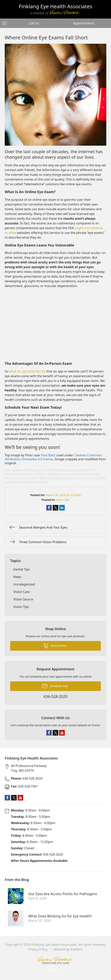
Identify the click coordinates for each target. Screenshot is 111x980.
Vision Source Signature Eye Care (55, 959)
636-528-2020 (27, 778)
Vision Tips (63, 500)
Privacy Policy (38, 949)
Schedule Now (55, 686)
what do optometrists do (27, 371)
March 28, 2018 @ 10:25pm (63, 495)
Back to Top (55, 970)
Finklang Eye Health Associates (54, 945)
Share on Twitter (55, 508)
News (17, 577)
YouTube (62, 733)
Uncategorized (24, 584)
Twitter (55, 733)
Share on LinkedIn (62, 508)
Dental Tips (22, 569)
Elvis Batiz (48, 455)
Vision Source (23, 599)
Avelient (76, 949)
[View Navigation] (6, 23)
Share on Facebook (49, 508)
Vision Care (22, 592)
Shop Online (55, 646)
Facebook (49, 733)
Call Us (34, 23)
